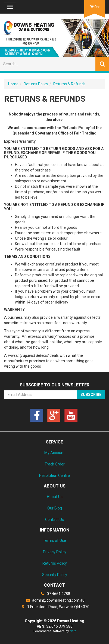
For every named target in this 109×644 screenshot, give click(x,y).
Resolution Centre (54, 476)
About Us (55, 497)
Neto (73, 631)
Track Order (55, 464)
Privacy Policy (55, 552)
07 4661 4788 (55, 594)
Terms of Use (54, 540)
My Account (54, 453)
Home (13, 84)
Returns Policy (36, 84)
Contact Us (54, 520)
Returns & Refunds (69, 84)
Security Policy (55, 575)
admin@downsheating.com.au (54, 600)
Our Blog (55, 508)
